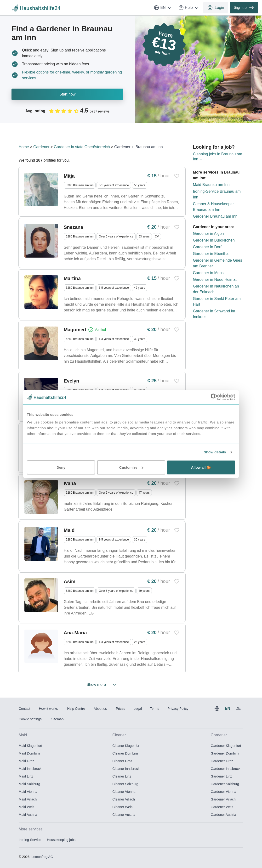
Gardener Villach (223, 799)
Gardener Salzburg (225, 784)
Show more (102, 685)
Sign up (244, 8)
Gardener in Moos (208, 273)
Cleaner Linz (122, 776)
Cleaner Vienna (124, 792)
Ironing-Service (30, 840)
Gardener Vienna (223, 792)
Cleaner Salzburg (125, 784)
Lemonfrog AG (42, 857)
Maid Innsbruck (30, 769)
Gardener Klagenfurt (226, 746)
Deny (61, 467)
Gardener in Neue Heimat (215, 279)
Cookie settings (30, 719)
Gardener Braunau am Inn (215, 216)
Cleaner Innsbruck (126, 769)
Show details (215, 452)
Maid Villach (28, 799)
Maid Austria (28, 815)
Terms (154, 709)
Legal (138, 709)
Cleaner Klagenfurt (126, 746)
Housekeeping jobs (61, 840)
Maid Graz (26, 761)
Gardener (41, 147)
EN (163, 8)
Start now (68, 94)
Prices (121, 709)
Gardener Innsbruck (226, 769)
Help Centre (76, 709)
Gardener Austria (223, 815)
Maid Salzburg (29, 784)
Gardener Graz (222, 761)
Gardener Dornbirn (225, 753)
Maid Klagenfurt (30, 746)
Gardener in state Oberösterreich (82, 147)
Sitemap (57, 719)
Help (189, 8)
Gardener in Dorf (207, 247)
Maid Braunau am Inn (211, 185)
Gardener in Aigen (208, 234)
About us (100, 709)
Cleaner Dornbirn (125, 753)
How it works (48, 709)
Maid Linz (26, 776)
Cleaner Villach (124, 799)
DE (238, 708)
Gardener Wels (222, 807)
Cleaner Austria (124, 815)
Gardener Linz (221, 776)
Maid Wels (26, 807)
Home (24, 147)
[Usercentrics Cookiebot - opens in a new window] (214, 397)
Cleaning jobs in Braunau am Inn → (218, 157)
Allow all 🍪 (201, 467)
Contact (24, 709)
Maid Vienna (28, 792)
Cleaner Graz (122, 761)
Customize (131, 467)
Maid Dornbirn (29, 753)
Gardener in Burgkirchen (214, 240)
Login (216, 8)
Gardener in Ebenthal (211, 254)
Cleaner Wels (122, 807)
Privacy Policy (178, 709)
